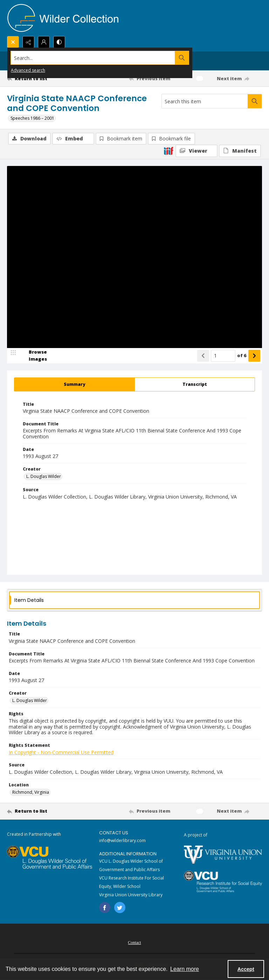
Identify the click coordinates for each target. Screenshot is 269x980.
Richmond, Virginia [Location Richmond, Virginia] (31, 793)
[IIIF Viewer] (196, 151)
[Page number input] (223, 356)
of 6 (242, 356)
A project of (196, 835)
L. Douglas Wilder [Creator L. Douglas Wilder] (44, 477)
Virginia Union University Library (131, 895)
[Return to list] (40, 78)
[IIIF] (168, 151)
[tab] (74, 385)
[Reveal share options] (28, 42)
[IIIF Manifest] (240, 151)
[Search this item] (205, 101)
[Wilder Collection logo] (63, 18)
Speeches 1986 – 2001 (32, 118)
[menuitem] (134, 942)
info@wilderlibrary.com (122, 841)
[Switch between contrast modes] (59, 42)
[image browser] (33, 356)
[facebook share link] (105, 908)
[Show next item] (254, 356)
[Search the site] (108, 58)
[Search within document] (255, 101)
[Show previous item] (203, 356)
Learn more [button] (185, 969)
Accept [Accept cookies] (246, 969)
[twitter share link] (120, 908)
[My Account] (44, 42)
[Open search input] (13, 42)
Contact (134, 943)
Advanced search (28, 70)
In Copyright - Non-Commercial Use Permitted (61, 753)
